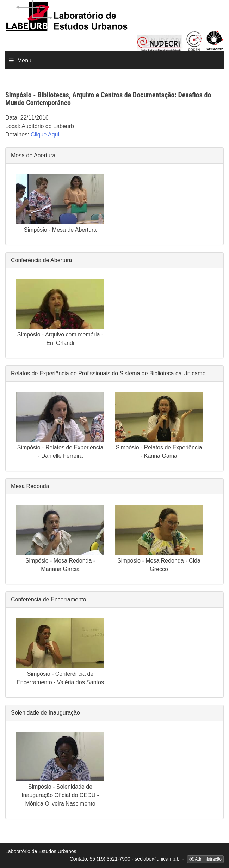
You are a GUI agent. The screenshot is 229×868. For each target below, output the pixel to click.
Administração (205, 859)
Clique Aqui (45, 135)
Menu (24, 60)
